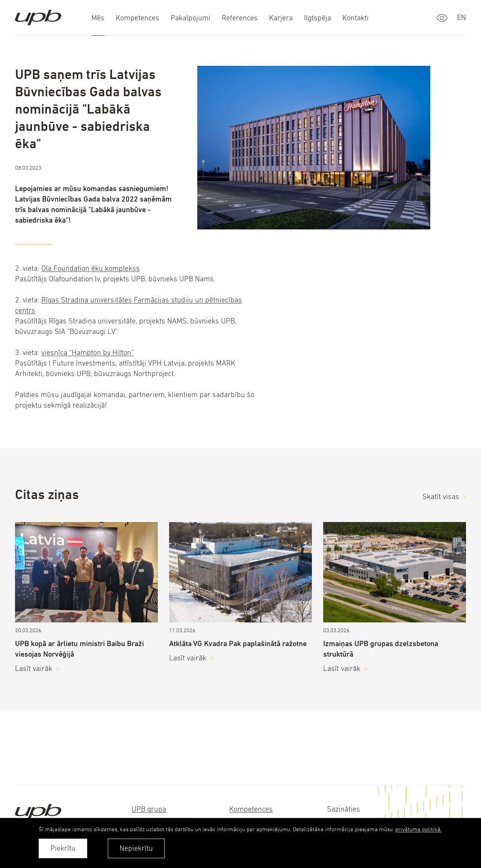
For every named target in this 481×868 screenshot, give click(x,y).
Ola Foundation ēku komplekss (91, 268)
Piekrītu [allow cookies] (63, 848)
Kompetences (251, 809)
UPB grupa (149, 809)
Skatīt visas (441, 497)
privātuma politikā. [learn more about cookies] (418, 829)
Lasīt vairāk (34, 668)
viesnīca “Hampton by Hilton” (88, 353)
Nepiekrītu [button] (136, 848)
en (461, 17)
